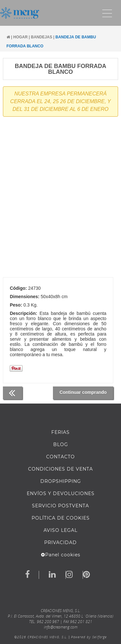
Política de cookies (61, 518)
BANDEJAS (42, 37)
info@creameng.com (61, 627)
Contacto (60, 457)
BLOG (61, 444)
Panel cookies (61, 555)
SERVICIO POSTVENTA (60, 506)
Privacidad (60, 542)
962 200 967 (48, 622)
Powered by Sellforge (89, 637)
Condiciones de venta (60, 469)
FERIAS (60, 432)
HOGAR (20, 37)
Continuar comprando (83, 392)
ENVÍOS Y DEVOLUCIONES (61, 493)
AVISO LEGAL (60, 530)
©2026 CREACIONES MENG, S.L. (41, 637)
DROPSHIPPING (61, 481)
